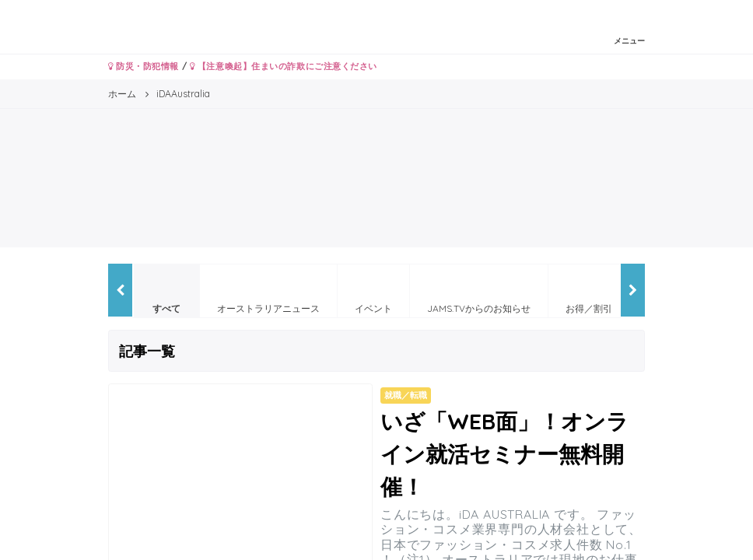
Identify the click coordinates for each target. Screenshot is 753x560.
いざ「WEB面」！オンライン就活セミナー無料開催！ (504, 454)
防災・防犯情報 (144, 66)
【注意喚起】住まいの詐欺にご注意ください (284, 66)
